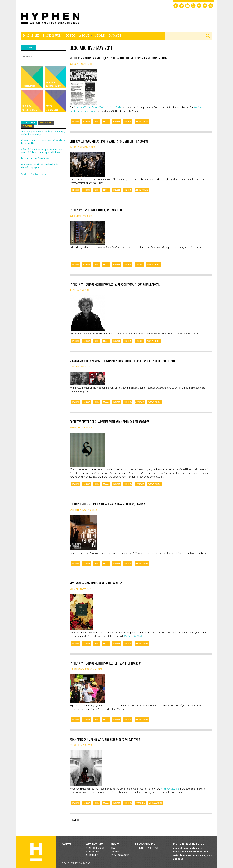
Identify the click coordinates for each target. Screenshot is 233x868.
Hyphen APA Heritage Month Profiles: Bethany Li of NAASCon (106, 663)
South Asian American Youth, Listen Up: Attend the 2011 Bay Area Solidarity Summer (120, 58)
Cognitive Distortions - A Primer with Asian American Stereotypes (109, 422)
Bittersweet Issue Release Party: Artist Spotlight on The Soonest (109, 141)
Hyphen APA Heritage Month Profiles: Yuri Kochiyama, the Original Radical (115, 284)
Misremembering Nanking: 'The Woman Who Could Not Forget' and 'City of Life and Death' (122, 361)
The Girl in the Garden (134, 636)
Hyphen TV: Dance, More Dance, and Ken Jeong (96, 210)
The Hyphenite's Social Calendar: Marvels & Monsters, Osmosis (108, 504)
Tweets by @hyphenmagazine (34, 174)
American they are (170, 789)
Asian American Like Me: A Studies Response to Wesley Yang (105, 739)
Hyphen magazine (36, 852)
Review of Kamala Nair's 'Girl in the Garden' (96, 583)
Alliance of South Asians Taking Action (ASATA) (98, 107)
